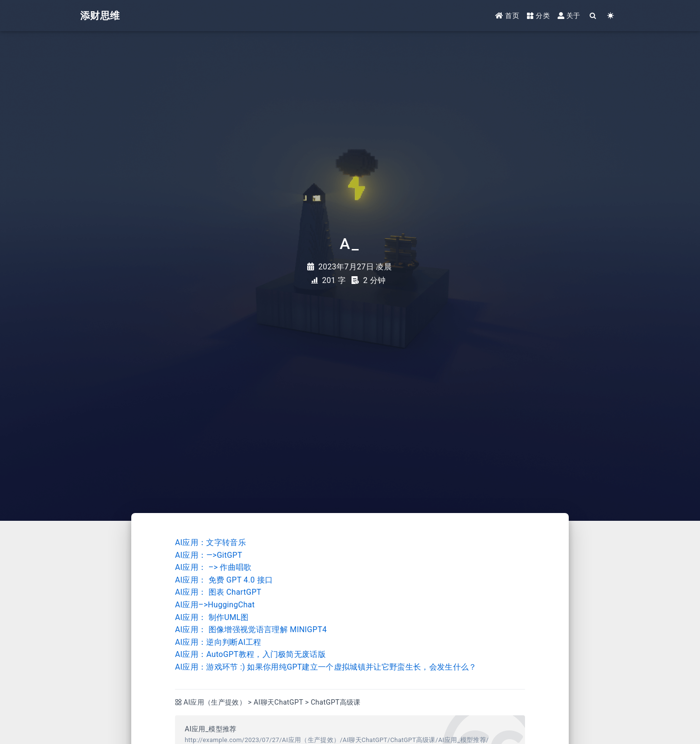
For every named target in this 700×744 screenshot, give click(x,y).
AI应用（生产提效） (215, 702)
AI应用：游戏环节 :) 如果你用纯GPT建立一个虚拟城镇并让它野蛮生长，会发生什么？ (326, 667)
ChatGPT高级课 (336, 702)
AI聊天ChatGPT (279, 702)
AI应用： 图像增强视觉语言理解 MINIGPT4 (251, 629)
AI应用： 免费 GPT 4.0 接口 (224, 580)
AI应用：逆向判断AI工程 (218, 642)
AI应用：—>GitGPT (209, 555)
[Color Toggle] (611, 16)
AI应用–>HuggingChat (215, 605)
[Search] (593, 16)
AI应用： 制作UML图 (212, 617)
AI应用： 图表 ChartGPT (218, 592)
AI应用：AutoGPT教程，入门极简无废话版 (250, 654)
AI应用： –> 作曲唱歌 (213, 567)
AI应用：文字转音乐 (210, 542)
